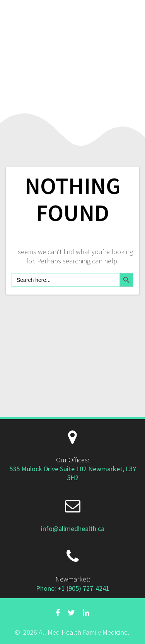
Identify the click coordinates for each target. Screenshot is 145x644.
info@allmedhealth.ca (73, 529)
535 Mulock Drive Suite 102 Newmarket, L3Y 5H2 (73, 473)
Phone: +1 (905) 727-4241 (73, 588)
